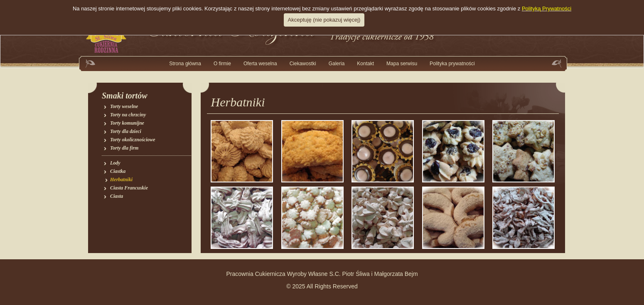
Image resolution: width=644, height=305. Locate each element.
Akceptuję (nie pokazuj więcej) (324, 20)
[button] (337, 64)
